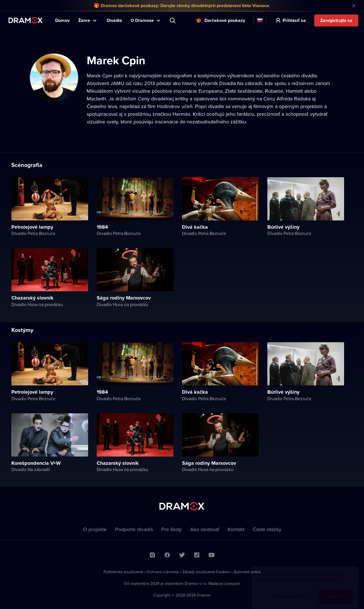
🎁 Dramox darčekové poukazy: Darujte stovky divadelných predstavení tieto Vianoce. (182, 6)
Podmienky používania (123, 572)
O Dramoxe (142, 20)
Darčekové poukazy (225, 20)
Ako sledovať (205, 529)
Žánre (84, 20)
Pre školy (171, 529)
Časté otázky (267, 529)
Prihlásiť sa (294, 20)
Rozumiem (336, 591)
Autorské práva (247, 572)
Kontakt (236, 529)
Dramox (26, 20)
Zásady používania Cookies (206, 572)
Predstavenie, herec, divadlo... (173, 20)
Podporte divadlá (134, 529)
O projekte (95, 529)
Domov (62, 20)
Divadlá (114, 20)
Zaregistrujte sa (336, 20)
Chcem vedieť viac (290, 591)
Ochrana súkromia (163, 572)
